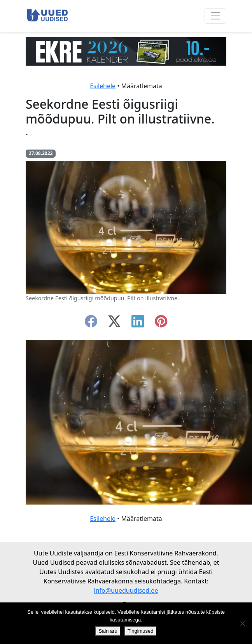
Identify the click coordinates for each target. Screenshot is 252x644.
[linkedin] (138, 324)
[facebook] (91, 324)
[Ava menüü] (215, 16)
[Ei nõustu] (242, 623)
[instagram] (161, 324)
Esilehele (103, 86)
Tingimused (141, 631)
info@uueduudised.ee (126, 590)
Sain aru (108, 631)
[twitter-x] (114, 324)
